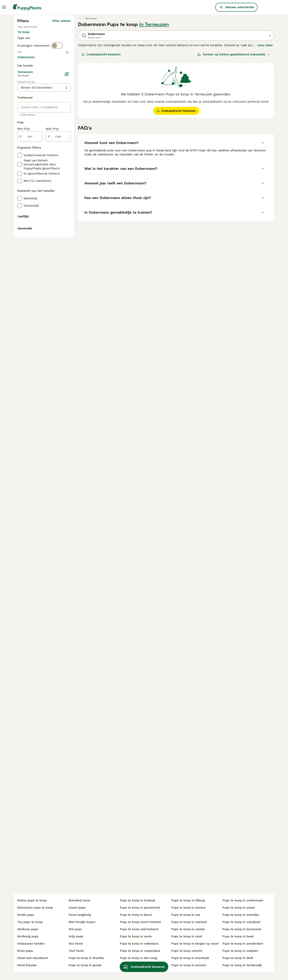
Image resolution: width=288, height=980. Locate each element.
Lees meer (265, 121)
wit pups (75, 929)
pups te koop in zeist (187, 936)
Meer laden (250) (58, 235)
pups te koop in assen (239, 908)
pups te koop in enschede (190, 958)
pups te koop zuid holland (139, 929)
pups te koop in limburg (137, 900)
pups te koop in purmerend (140, 908)
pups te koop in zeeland (189, 922)
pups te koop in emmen (189, 965)
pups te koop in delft (238, 958)
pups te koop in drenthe (86, 958)
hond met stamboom (33, 958)
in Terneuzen (154, 100)
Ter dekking (29, 122)
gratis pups (26, 915)
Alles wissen (61, 97)
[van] (30, 314)
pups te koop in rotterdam (139, 944)
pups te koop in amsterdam (243, 944)
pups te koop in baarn (136, 915)
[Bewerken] (67, 252)
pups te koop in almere (188, 908)
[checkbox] (20, 164)
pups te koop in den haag (138, 958)
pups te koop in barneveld (242, 929)
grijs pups (76, 936)
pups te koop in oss (186, 915)
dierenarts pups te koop (35, 908)
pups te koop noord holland (140, 922)
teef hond (76, 951)
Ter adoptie (50, 112)
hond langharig (80, 915)
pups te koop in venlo (136, 936)
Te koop (27, 112)
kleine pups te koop (32, 900)
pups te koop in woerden (241, 915)
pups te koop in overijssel (241, 922)
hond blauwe (27, 965)
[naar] (58, 314)
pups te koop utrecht (187, 951)
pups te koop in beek (238, 936)
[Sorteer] (234, 130)
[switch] (57, 137)
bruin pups (25, 951)
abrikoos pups (28, 929)
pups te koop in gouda (85, 965)
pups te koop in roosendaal (140, 951)
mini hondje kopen (82, 922)
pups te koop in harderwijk (242, 965)
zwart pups (77, 908)
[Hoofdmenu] (4, 7)
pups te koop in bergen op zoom (195, 944)
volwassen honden (31, 944)
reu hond (75, 944)
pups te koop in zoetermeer (243, 900)
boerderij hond (79, 900)
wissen (66, 144)
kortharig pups (28, 936)
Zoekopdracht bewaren (101, 130)
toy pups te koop (30, 922)
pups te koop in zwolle (188, 929)
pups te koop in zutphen (240, 951)
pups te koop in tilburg (188, 900)
